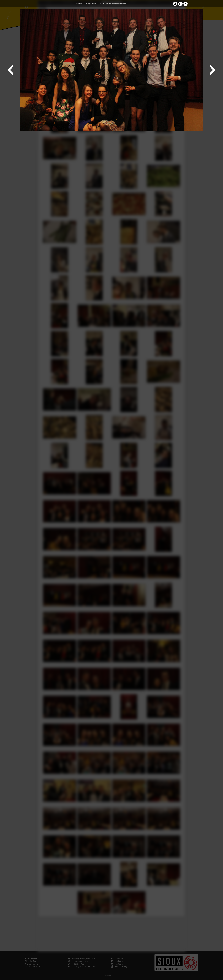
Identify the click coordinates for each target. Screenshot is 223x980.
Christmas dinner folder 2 (116, 4)
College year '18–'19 (93, 4)
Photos (79, 4)
